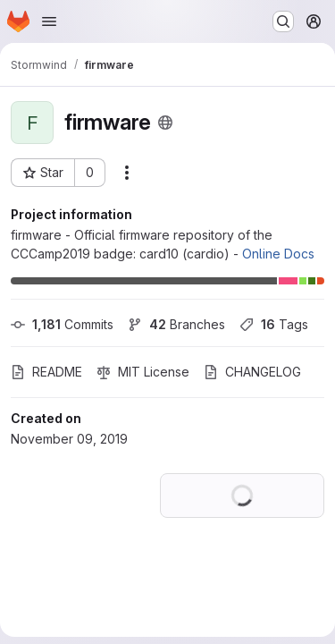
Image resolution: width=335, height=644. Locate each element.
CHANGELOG (252, 372)
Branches (176, 324)
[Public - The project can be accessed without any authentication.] (165, 123)
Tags (274, 324)
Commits (62, 324)
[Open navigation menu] (49, 21)
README (46, 372)
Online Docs (278, 254)
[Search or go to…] (283, 21)
